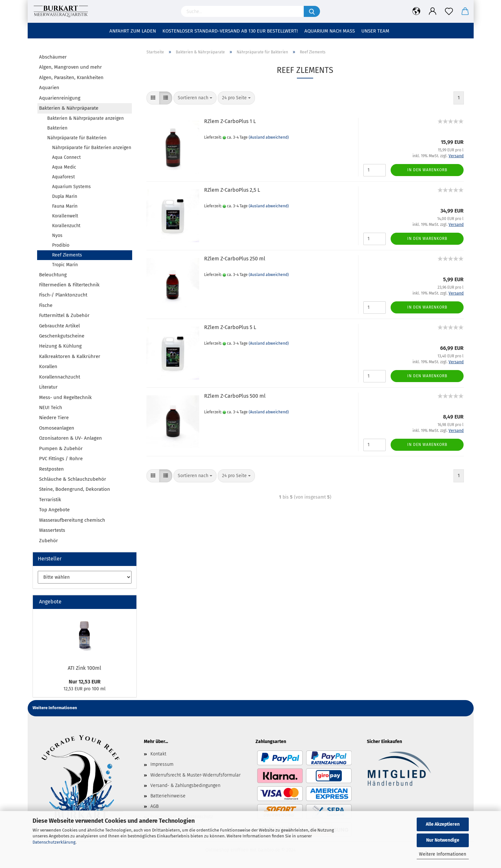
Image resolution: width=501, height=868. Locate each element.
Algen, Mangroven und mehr (70, 67)
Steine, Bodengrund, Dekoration (75, 489)
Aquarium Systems (71, 187)
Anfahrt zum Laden (133, 31)
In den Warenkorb (427, 170)
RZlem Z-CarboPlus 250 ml (235, 259)
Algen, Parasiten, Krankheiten (71, 77)
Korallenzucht (66, 226)
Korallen (48, 366)
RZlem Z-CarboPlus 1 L (230, 121)
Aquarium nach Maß (330, 31)
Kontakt (158, 754)
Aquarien (49, 88)
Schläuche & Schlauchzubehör (73, 479)
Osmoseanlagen (57, 428)
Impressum (162, 764)
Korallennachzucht (60, 377)
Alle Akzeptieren (443, 824)
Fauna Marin (65, 206)
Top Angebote (54, 510)
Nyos (57, 235)
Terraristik (50, 500)
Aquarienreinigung (60, 98)
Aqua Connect (66, 157)
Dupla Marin (65, 196)
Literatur (48, 387)
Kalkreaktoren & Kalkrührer (70, 356)
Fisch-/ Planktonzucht (63, 295)
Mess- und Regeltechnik (65, 397)
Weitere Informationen (443, 854)
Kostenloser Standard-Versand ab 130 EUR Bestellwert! (230, 31)
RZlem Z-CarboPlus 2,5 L (232, 190)
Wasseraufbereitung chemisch (72, 520)
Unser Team (375, 31)
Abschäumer (53, 57)
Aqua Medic (64, 167)
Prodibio (61, 245)
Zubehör (49, 541)
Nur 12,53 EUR (85, 682)
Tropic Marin (65, 265)
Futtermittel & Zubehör (64, 315)
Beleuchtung (53, 275)
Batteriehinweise (168, 796)
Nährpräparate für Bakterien (77, 138)
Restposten (51, 469)
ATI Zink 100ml (84, 668)
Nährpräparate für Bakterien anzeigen (92, 148)
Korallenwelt (65, 216)
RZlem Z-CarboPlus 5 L (230, 327)
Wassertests (52, 530)
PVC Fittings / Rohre (61, 459)
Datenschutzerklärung (54, 842)
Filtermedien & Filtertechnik (69, 285)
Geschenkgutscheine (62, 336)
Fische (46, 305)
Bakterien (57, 128)
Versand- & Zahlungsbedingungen (185, 785)
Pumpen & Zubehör (61, 448)
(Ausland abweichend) (269, 137)
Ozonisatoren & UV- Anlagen (70, 438)
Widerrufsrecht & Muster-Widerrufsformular (195, 775)
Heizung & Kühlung (60, 346)
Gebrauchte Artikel (59, 326)
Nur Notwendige (443, 840)
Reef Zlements (67, 255)
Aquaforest (63, 177)
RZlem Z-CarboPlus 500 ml (235, 396)
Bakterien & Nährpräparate (69, 108)
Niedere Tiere (54, 418)
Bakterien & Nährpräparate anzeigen (85, 118)
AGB (154, 806)
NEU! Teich (51, 407)
